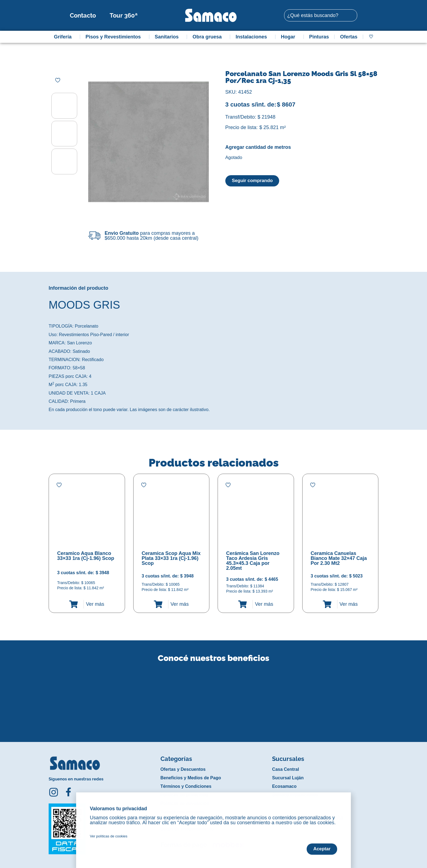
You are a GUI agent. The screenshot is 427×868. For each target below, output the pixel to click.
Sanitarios (168, 37)
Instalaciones (253, 37)
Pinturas (319, 37)
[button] (52, 697)
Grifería (64, 37)
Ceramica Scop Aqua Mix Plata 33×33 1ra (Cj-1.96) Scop (171, 558)
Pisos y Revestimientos (114, 37)
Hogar (289, 37)
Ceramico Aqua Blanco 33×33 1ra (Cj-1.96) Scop (86, 556)
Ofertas (349, 37)
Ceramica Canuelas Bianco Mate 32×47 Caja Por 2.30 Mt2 (339, 558)
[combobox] (321, 15)
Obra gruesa (209, 37)
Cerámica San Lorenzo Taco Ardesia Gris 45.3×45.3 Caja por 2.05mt (253, 561)
